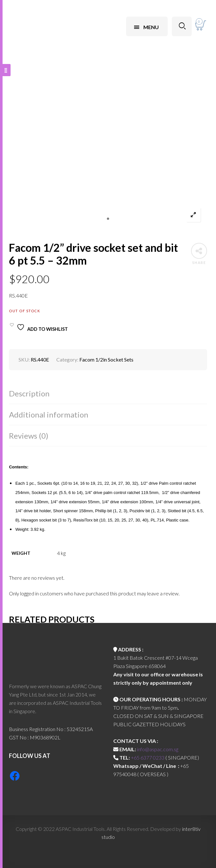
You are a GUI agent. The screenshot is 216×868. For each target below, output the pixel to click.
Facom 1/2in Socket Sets (106, 359)
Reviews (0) (29, 436)
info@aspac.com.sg (158, 749)
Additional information (49, 414)
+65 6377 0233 (148, 757)
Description (29, 393)
